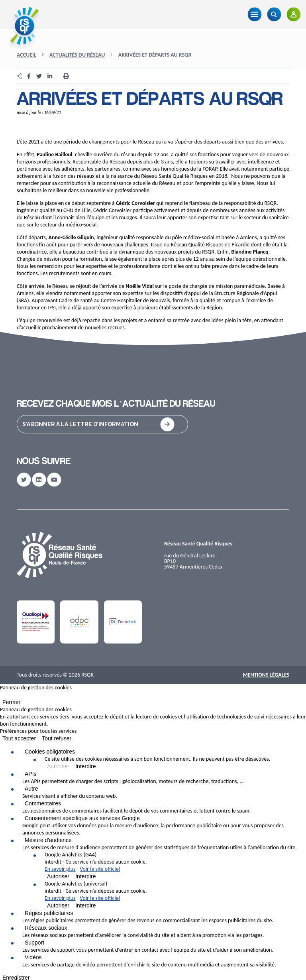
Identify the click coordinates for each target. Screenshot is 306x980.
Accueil (26, 55)
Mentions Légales (266, 675)
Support (34, 943)
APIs (31, 774)
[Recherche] (274, 14)
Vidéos (33, 957)
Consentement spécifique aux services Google (82, 818)
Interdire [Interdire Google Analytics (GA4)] (85, 876)
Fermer (11, 702)
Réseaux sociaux (46, 928)
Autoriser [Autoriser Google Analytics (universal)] (58, 905)
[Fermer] (2, 697)
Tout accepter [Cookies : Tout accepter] (19, 738)
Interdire (85, 766)
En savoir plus (60, 869)
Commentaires (43, 803)
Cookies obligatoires (50, 752)
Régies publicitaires (49, 913)
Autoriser (58, 766)
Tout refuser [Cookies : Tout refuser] (57, 738)
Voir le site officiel (100, 869)
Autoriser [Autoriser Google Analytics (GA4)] (58, 876)
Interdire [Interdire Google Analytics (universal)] (85, 905)
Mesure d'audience (48, 840)
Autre (31, 789)
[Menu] (254, 14)
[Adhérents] (293, 14)
